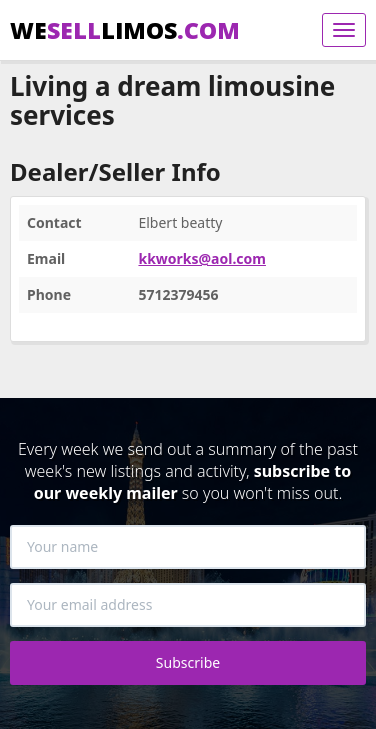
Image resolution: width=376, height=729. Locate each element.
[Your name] (188, 547)
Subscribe (188, 662)
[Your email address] (188, 605)
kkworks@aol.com (202, 258)
